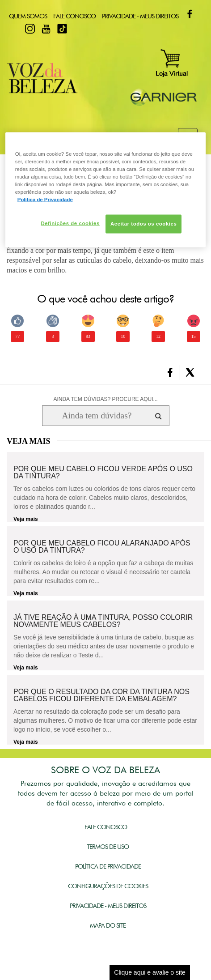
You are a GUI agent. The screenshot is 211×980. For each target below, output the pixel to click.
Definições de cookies (70, 223)
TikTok (62, 29)
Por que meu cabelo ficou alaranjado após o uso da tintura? (102, 547)
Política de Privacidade (108, 866)
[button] (170, 372)
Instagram (30, 29)
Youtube (46, 29)
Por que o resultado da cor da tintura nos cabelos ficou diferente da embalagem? (101, 695)
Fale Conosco (74, 16)
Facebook (190, 14)
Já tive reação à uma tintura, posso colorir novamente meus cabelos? (103, 621)
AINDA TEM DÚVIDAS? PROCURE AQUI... (105, 399)
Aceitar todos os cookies (143, 223)
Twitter (14, 29)
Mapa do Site (108, 925)
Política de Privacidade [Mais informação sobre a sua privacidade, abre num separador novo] (45, 199)
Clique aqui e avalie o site (150, 972)
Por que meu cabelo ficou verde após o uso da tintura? (103, 473)
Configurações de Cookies (108, 886)
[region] (105, 190)
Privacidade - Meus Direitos (140, 16)
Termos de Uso (108, 847)
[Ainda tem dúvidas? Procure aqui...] (97, 416)
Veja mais (26, 519)
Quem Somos (28, 16)
